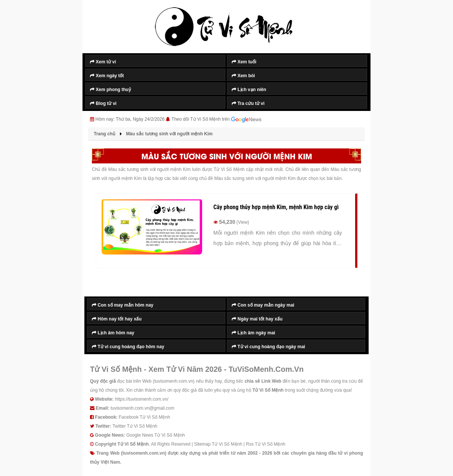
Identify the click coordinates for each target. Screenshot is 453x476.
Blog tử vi (103, 103)
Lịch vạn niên (249, 90)
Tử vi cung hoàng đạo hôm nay (128, 347)
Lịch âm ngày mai (253, 333)
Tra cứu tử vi (248, 103)
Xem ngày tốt (107, 76)
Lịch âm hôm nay (113, 333)
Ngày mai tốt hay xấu (257, 319)
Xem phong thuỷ (110, 90)
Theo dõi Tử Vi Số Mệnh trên (216, 120)
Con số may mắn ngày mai (263, 305)
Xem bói (243, 76)
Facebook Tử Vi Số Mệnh (145, 417)
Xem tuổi (244, 62)
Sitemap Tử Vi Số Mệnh (218, 444)
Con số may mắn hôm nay (123, 305)
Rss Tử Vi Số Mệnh (266, 444)
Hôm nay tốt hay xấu (117, 319)
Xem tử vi (103, 62)
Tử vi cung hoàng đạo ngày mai (268, 347)
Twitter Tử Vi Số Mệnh (135, 426)
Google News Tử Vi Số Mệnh (156, 435)
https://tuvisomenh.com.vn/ (142, 399)
